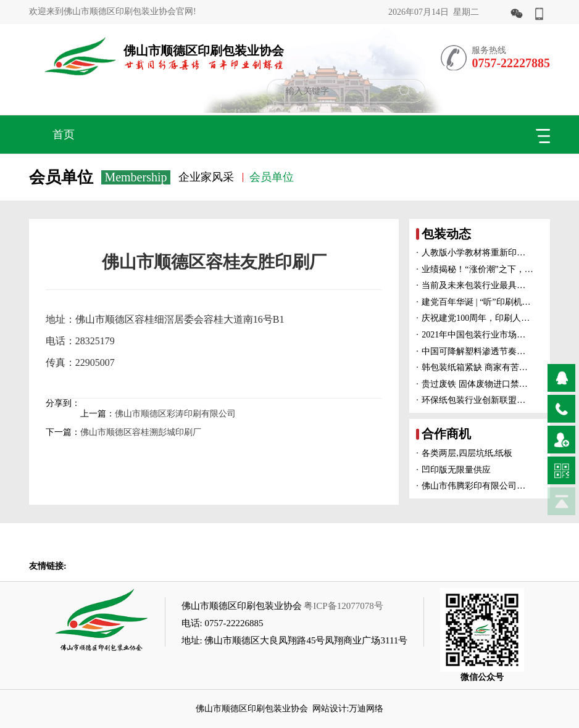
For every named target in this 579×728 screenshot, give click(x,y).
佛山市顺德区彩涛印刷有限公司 (175, 414)
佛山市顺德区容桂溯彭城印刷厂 (141, 432)
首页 (64, 134)
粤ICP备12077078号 (343, 606)
